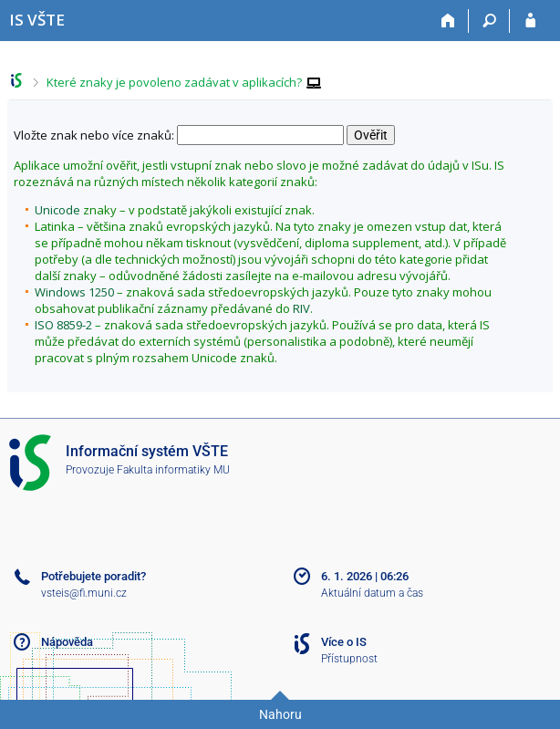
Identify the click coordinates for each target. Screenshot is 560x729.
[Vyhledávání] (489, 21)
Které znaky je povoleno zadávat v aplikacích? (174, 82)
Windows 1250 (74, 292)
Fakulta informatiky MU (173, 470)
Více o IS (344, 642)
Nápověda (67, 642)
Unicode (57, 210)
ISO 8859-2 (63, 325)
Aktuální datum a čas (372, 593)
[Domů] (448, 21)
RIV (301, 308)
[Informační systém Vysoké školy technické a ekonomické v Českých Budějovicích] (37, 20)
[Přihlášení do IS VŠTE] (530, 21)
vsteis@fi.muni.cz (84, 593)
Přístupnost (349, 659)
